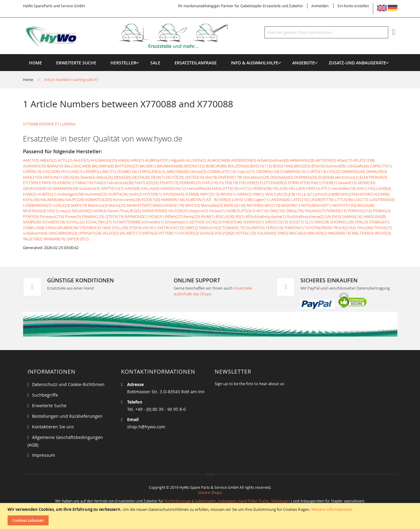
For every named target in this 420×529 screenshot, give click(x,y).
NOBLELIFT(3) (239, 211)
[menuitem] (123, 63)
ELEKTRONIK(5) (373, 177)
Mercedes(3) (212, 205)
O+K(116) (260, 211)
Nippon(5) (199, 211)
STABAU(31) (379, 222)
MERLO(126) (235, 205)
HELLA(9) (297, 188)
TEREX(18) (275, 228)
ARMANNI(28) (302, 160)
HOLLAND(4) (380, 188)
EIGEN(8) (326, 177)
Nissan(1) (217, 211)
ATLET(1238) (364, 160)
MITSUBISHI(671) (316, 205)
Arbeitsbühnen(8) (273, 160)
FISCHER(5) (249, 183)
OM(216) (277, 211)
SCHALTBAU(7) (99, 222)
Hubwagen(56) (71, 194)
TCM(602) (231, 228)
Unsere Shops (210, 492)
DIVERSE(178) (230, 177)
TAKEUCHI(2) (210, 228)
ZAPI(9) (73, 239)
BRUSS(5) (302, 166)
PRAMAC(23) (93, 216)
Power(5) (73, 216)
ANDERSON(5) (244, 160)
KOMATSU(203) (99, 200)
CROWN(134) (268, 171)
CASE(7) (75, 171)
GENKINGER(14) (37, 188)
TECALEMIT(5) (252, 228)
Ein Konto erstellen (353, 6)
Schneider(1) (152, 222)
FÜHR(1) (330, 183)
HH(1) (362, 188)
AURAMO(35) (35, 166)
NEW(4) (100, 211)
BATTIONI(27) (127, 166)
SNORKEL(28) (342, 222)
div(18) (211, 177)
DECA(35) (71, 177)
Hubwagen (227, 501)
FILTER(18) (229, 183)
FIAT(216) (210, 183)
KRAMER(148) (173, 200)
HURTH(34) (118, 194)
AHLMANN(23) (104, 160)
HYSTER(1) (152, 194)
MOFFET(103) (344, 205)
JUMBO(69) (338, 194)
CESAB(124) (127, 171)
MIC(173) (273, 205)
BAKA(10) (55, 166)
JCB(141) (296, 194)
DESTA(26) (141, 177)
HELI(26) (280, 188)
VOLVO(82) (224, 233)
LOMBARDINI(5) (37, 205)
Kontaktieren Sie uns (53, 427)
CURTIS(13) (316, 171)
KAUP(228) (75, 200)
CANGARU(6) (358, 166)
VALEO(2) (111, 233)
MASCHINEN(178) (168, 205)
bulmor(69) (335, 166)
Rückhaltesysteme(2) (306, 216)
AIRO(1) (137, 160)
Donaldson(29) (256, 177)
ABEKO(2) (48, 160)
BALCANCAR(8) (78, 166)
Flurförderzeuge (178, 501)
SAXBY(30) (32, 222)
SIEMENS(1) (253, 222)
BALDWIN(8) (103, 166)
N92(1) (53, 211)
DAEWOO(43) (353, 171)
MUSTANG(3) (34, 211)
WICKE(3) (383, 233)
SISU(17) (296, 222)
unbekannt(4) (35, 233)
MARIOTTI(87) (139, 205)
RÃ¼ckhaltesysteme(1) (266, 216)
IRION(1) (228, 194)
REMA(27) (174, 216)
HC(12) (245, 188)
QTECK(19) (114, 216)
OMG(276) (295, 211)
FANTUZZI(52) (147, 183)
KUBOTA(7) (196, 200)
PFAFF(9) (31, 216)
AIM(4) (124, 160)
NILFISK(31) (179, 211)
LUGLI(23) (61, 205)
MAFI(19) (79, 205)
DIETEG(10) (195, 177)
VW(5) (283, 233)
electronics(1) (347, 177)
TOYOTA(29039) (318, 228)
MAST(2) (192, 205)
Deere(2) (88, 177)
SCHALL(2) (75, 222)
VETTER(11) (168, 233)
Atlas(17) (345, 160)
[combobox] (326, 32)
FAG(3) (100, 183)
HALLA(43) (150, 188)
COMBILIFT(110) (222, 171)
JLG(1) (309, 194)
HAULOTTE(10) (225, 188)
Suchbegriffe (45, 395)
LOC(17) (361, 200)
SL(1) (309, 222)
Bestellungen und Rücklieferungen (67, 416)
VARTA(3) (149, 233)
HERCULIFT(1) (318, 188)
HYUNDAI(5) (173, 194)
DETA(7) (158, 177)
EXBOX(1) (66, 183)
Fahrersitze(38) (120, 183)
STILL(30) (120, 228)
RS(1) (240, 216)
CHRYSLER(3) (149, 171)
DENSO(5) (123, 177)
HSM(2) (30, 194)
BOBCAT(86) (216, 166)
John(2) (321, 194)
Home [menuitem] (35, 63)
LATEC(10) (300, 200)
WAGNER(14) (340, 233)
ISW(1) (258, 194)
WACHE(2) (298, 233)
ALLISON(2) (196, 160)
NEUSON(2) (82, 211)
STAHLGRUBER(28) (62, 228)
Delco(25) (105, 177)
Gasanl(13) (347, 183)
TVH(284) (365, 228)
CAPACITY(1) (381, 166)
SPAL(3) (361, 222)
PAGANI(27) (315, 211)
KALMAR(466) (53, 200)
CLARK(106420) (175, 171)
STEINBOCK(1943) (95, 228)
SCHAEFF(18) (53, 222)
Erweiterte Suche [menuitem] (76, 63)
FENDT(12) (169, 183)
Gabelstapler (205, 501)
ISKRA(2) (244, 194)
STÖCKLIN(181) (143, 228)
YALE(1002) (33, 239)
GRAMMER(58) (65, 188)
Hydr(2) (135, 194)
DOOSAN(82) (282, 177)
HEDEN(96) (262, 188)
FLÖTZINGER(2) (273, 183)
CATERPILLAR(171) (99, 171)
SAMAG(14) (352, 216)
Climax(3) (198, 171)
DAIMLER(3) (377, 171)
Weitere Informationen (332, 509)
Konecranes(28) (127, 200)
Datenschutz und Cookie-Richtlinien (68, 384)
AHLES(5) (82, 160)
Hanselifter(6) (199, 188)
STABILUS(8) (34, 228)
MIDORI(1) (291, 205)
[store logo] (135, 36)
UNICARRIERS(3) (63, 233)
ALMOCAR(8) (219, 160)
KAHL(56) (31, 200)
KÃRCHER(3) (219, 200)
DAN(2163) (32, 177)
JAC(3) (282, 194)
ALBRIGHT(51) (157, 160)
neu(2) (65, 211)
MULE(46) (366, 205)
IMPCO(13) (210, 194)
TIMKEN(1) (294, 228)
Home (29, 80)
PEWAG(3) (382, 211)
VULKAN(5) (267, 233)
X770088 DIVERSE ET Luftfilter (49, 124)
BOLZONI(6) (238, 166)
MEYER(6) (255, 205)
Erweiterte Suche (49, 406)
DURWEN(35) (306, 177)
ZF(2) (84, 239)
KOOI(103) (151, 200)
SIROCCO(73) (276, 222)
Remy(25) (192, 216)
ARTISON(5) (326, 160)
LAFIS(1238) (242, 200)
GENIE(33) (366, 183)
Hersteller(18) (344, 188)
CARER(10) (32, 171)
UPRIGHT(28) (90, 233)
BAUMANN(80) (170, 166)
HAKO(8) (132, 188)
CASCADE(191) (55, 171)
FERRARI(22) (190, 183)
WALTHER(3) (363, 233)
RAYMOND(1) (136, 216)
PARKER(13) (336, 211)
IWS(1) (271, 194)
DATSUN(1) (53, 177)
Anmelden (320, 6)
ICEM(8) (192, 194)
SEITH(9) (197, 222)
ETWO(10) (48, 183)
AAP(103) (31, 160)
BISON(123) (194, 166)
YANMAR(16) (54, 239)
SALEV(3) (333, 216)
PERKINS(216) (360, 211)
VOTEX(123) (246, 233)
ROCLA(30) (225, 216)
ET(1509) (30, 183)
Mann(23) (117, 205)
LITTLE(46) (344, 200)
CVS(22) (334, 171)
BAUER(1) (148, 166)
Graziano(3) (89, 188)
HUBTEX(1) (47, 194)
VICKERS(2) (189, 233)
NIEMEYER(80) (155, 211)
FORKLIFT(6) (299, 183)
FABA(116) (84, 183)
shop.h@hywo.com (146, 427)
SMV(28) (322, 222)
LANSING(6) (280, 200)
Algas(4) (178, 160)
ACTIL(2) (65, 160)
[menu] (210, 54)
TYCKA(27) (383, 228)
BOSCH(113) (261, 166)
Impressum (43, 455)
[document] (211, 516)
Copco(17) (246, 171)
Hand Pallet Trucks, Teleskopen (264, 501)
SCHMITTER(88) (127, 222)
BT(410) (318, 166)
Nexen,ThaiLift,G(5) (124, 211)
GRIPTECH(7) (112, 188)
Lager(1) (261, 200)
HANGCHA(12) (173, 188)
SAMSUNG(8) (374, 216)
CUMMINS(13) (293, 171)
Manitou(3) (98, 205)
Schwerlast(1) (176, 222)
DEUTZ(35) (175, 177)
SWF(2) (192, 228)
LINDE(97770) (322, 200)
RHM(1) (208, 216)
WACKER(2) (317, 233)
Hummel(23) (96, 194)
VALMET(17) (130, 233)
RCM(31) (157, 216)
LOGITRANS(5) (382, 200)
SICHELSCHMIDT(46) (224, 222)
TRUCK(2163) (344, 228)
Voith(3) (207, 233)
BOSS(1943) (283, 166)
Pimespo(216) (52, 216)
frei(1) (316, 183)
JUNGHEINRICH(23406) (369, 194)
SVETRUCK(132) (171, 228)
